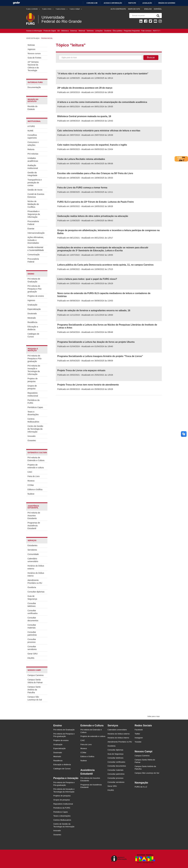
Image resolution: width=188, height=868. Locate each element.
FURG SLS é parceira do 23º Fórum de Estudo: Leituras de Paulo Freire (95, 202)
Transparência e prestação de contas (35, 183)
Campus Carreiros (36, 675)
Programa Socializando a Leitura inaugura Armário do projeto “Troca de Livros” (100, 356)
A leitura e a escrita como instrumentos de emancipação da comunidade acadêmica (102, 102)
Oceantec (32, 440)
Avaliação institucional (33, 167)
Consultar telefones (32, 605)
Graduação (32, 305)
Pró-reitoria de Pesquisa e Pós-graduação (35, 289)
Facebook (139, 730)
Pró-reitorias (33, 154)
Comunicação (34, 255)
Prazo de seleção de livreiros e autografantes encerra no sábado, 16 (94, 310)
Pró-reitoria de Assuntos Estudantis (34, 516)
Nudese (31, 494)
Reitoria (31, 149)
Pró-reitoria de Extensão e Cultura (36, 459)
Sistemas (74, 31)
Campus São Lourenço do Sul (35, 698)
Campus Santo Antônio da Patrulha (34, 690)
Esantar (31, 229)
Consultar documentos (33, 619)
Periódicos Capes (35, 407)
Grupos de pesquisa (32, 387)
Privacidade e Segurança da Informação (34, 214)
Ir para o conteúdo (33, 9)
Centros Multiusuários (33, 420)
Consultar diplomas (36, 592)
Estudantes (32, 545)
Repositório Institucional (33, 394)
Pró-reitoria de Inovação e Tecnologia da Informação (34, 370)
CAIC (30, 472)
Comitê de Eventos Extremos (36, 196)
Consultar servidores (32, 648)
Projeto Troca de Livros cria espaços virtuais (81, 370)
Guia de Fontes (34, 58)
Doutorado (32, 314)
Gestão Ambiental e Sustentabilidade (36, 249)
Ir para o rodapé (76, 9)
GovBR (16, 3)
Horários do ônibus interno (36, 574)
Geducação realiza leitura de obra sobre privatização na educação (93, 216)
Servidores (32, 550)
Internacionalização (36, 233)
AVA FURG (157, 31)
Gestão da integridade (32, 174)
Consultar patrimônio (32, 634)
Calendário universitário (33, 560)
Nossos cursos (34, 53)
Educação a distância (33, 328)
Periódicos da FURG (34, 402)
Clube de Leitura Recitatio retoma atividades (81, 159)
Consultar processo (32, 641)
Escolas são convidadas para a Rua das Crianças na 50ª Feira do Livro (95, 173)
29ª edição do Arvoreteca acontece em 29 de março (85, 88)
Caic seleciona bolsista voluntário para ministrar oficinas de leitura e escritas (99, 131)
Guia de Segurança (32, 598)
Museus (31, 481)
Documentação (34, 87)
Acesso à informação (113, 3)
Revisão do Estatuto (32, 108)
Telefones (90, 31)
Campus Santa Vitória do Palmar (35, 681)
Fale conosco (146, 31)
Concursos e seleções (33, 144)
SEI (59, 31)
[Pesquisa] (158, 16)
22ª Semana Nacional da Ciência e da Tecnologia (33, 66)
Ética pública (118, 31)
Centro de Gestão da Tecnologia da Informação (35, 429)
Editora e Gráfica (35, 489)
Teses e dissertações (33, 413)
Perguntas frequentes (132, 31)
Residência (32, 322)
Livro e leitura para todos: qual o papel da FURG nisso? (87, 279)
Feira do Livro (34, 476)
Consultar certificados (33, 612)
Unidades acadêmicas (33, 160)
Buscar (151, 57)
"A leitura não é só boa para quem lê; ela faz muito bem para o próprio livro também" (103, 74)
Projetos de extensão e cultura (36, 466)
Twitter (137, 734)
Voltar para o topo (153, 716)
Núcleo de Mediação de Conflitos (33, 204)
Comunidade (33, 554)
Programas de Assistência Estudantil (34, 526)
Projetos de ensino (36, 296)
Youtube (138, 742)
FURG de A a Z (141, 787)
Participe (132, 3)
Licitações (99, 31)
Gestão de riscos (35, 190)
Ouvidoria (108, 31)
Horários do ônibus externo (36, 567)
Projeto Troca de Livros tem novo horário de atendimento (88, 385)
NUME (30, 131)
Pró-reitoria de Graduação (34, 280)
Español (158, 9)
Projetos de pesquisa (33, 380)
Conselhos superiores (32, 136)
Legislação (147, 3)
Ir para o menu (48, 9)
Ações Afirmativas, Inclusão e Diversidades (36, 240)
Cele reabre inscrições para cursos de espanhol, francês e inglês (92, 145)
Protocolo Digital (50, 31)
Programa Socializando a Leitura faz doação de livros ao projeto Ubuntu (96, 342)
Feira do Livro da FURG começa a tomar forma (82, 188)
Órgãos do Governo (167, 3)
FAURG (31, 658)
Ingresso (31, 49)
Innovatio (32, 436)
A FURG (31, 126)
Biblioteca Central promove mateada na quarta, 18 (84, 116)
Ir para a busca (62, 9)
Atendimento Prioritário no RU (35, 582)
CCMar (31, 485)
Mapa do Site (134, 9)
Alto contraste (118, 9)
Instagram (139, 738)
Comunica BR (92, 3)
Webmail (82, 31)
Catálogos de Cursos (33, 335)
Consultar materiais (32, 626)
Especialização (34, 309)
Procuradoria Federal (33, 223)
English (148, 9)
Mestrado (32, 318)
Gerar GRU (33, 654)
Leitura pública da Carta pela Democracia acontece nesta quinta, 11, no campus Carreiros (105, 265)
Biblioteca (65, 31)
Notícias (31, 45)
